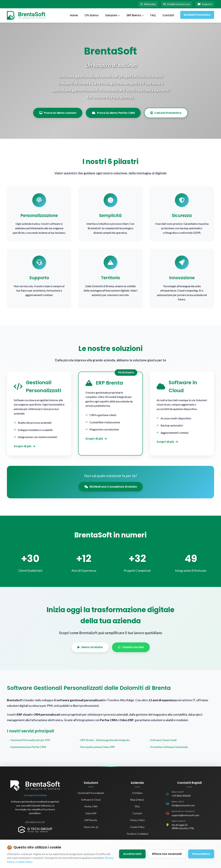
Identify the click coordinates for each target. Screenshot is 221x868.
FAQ (153, 15)
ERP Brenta (135, 15)
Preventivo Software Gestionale (169, 747)
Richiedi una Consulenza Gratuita (111, 487)
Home (74, 15)
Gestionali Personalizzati (91, 795)
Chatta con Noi (131, 647)
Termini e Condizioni (137, 836)
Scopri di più (24, 448)
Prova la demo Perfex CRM (113, 113)
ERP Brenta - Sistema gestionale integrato (105, 740)
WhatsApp (148, 4)
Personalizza (201, 854)
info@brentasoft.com (177, 4)
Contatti (168, 15)
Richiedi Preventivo (197, 15)
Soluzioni (113, 15)
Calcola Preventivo (166, 113)
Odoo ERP (91, 816)
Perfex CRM (91, 809)
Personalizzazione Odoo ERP (98, 747)
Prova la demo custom (58, 113)
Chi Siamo (92, 15)
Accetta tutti (132, 854)
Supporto (205, 4)
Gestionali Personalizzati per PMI (30, 740)
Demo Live (91, 829)
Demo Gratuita (90, 647)
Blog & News (137, 802)
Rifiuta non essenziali (167, 854)
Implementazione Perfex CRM (28, 747)
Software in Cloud (91, 802)
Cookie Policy (137, 829)
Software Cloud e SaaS (163, 740)
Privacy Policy (137, 822)
